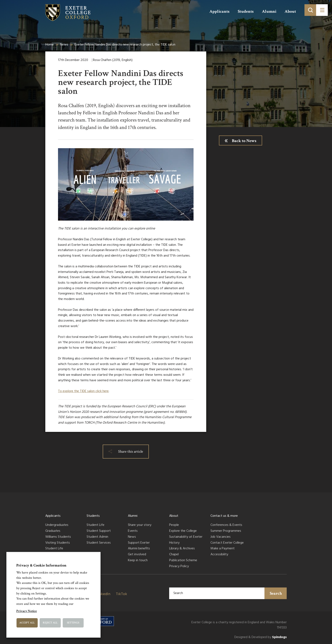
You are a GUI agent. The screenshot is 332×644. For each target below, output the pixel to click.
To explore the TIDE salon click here (83, 391)
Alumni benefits (139, 549)
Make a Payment (223, 549)
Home (50, 45)
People (174, 525)
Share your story (140, 525)
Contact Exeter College (227, 543)
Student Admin (97, 537)
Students (246, 11)
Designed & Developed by (261, 637)
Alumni (269, 11)
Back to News (244, 141)
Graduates (53, 531)
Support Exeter (139, 543)
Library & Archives (182, 549)
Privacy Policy (179, 567)
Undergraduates (57, 525)
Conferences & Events (226, 525)
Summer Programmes (226, 531)
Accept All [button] (27, 623)
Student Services (99, 543)
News (64, 45)
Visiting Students (58, 543)
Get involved (137, 555)
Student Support (99, 531)
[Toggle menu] (322, 10)
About (290, 11)
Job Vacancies (221, 537)
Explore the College (183, 531)
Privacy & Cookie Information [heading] (41, 565)
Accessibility (219, 555)
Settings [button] (73, 623)
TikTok (121, 594)
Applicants (219, 11)
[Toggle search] (310, 10)
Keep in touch (138, 561)
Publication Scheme (183, 561)
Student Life (54, 549)
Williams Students (58, 537)
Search (276, 593)
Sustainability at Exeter (186, 537)
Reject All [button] (50, 623)
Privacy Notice (27, 611)
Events (133, 531)
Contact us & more (224, 516)
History (174, 543)
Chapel (174, 555)
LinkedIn (103, 594)
